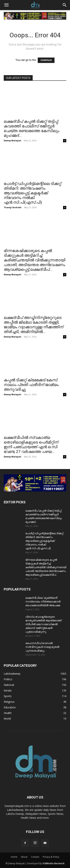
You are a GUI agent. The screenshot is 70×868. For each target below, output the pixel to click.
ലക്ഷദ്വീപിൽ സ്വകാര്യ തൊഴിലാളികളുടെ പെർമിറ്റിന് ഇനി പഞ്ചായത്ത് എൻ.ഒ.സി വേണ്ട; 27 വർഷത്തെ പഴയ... (31, 445)
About (24, 857)
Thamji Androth (13, 207)
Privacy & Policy (51, 857)
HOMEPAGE (46, 60)
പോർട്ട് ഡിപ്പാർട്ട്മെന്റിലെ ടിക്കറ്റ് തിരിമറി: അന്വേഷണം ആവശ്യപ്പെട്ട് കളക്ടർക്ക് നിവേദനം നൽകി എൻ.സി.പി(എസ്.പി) (32, 193)
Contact (35, 857)
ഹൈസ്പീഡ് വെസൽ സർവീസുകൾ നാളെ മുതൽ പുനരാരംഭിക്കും (42, 647)
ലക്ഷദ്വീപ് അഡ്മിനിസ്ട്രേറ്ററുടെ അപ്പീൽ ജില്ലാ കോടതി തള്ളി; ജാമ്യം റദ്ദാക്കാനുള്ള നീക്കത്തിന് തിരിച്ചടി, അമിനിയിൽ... (34, 325)
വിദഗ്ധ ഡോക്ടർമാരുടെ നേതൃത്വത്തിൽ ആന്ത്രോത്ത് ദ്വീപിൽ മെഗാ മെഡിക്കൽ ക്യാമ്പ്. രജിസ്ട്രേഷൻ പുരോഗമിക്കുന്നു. (43, 624)
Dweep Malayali (13, 140)
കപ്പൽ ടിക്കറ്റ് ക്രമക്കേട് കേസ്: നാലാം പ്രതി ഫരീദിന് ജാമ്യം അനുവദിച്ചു (31, 385)
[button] (6, 5)
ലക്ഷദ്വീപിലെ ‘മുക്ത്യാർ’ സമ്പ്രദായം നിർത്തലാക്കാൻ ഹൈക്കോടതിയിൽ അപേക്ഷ (43, 602)
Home (14, 857)
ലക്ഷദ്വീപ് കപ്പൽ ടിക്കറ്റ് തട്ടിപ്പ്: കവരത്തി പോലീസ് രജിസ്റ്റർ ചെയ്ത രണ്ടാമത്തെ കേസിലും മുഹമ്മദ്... (32, 128)
